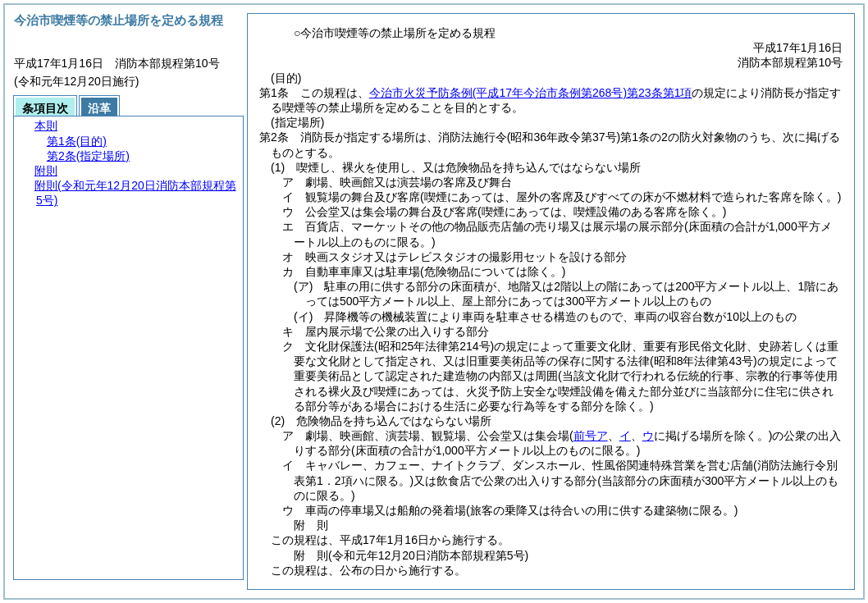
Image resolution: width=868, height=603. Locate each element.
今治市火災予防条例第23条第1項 (531, 93)
